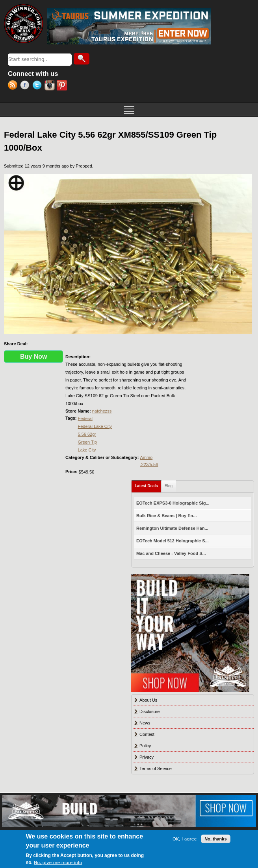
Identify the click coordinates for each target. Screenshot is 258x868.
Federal (85, 418)
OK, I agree (185, 839)
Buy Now (33, 357)
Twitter (38, 86)
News (145, 723)
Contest (147, 734)
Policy (145, 746)
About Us (148, 700)
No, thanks (215, 839)
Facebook (26, 86)
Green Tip (87, 442)
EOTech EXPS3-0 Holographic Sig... (173, 503)
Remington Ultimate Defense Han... (172, 528)
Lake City (87, 450)
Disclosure (149, 711)
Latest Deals (148, 484)
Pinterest (63, 86)
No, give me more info (58, 863)
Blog (169, 486)
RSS (14, 86)
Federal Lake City (95, 426)
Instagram (51, 86)
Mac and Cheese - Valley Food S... (171, 553)
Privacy (147, 757)
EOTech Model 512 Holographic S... (173, 541)
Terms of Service (156, 768)
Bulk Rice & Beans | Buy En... (166, 516)
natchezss (102, 411)
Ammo (146, 457)
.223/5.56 (149, 464)
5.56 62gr (87, 434)
